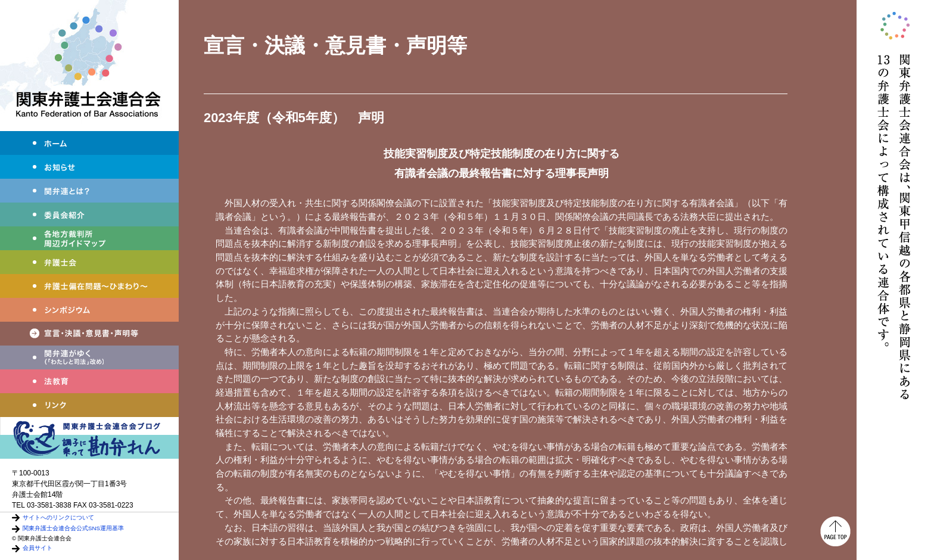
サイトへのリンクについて (58, 517)
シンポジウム (89, 310)
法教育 (89, 381)
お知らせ (89, 167)
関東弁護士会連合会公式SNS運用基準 (73, 528)
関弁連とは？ (89, 191)
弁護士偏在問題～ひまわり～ (89, 286)
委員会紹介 (89, 214)
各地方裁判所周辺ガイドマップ (89, 238)
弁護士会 (89, 262)
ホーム (89, 143)
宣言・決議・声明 (89, 334)
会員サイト (38, 548)
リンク (89, 405)
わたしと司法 (89, 357)
